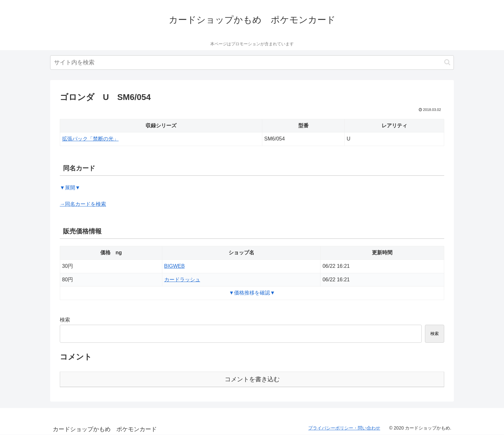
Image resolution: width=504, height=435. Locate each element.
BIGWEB (175, 266)
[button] (447, 62)
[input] (252, 63)
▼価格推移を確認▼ (252, 293)
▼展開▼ (70, 188)
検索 (65, 320)
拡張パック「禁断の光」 (90, 139)
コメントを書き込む (252, 379)
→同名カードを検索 (83, 204)
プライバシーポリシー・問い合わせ (344, 428)
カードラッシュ (182, 280)
